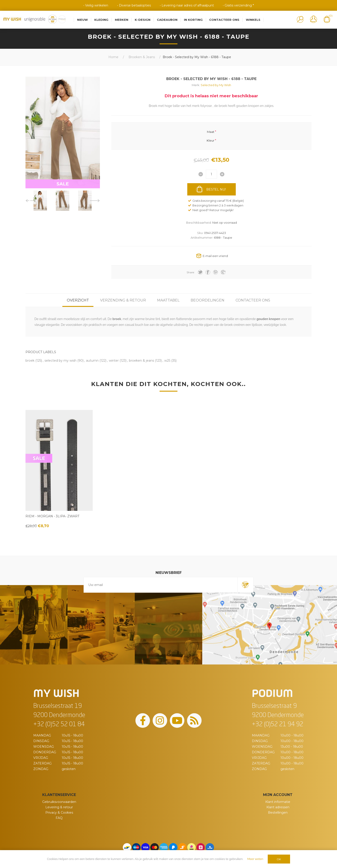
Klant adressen (278, 807)
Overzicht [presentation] (78, 300)
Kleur (211, 140)
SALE (63, 184)
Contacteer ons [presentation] (253, 300)
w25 (167, 361)
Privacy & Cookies (59, 813)
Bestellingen (278, 813)
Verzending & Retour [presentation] (123, 300)
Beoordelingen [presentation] (207, 300)
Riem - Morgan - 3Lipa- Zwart (52, 516)
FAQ (59, 818)
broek (30, 361)
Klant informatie (278, 802)
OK (279, 859)
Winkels (253, 20)
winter (114, 361)
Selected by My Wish (216, 85)
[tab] (78, 300)
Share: (191, 272)
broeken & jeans (141, 361)
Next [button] (95, 201)
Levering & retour (59, 807)
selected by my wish (60, 361)
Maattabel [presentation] (168, 300)
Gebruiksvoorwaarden (59, 802)
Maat (211, 132)
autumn (92, 361)
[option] (40, 201)
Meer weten (255, 859)
